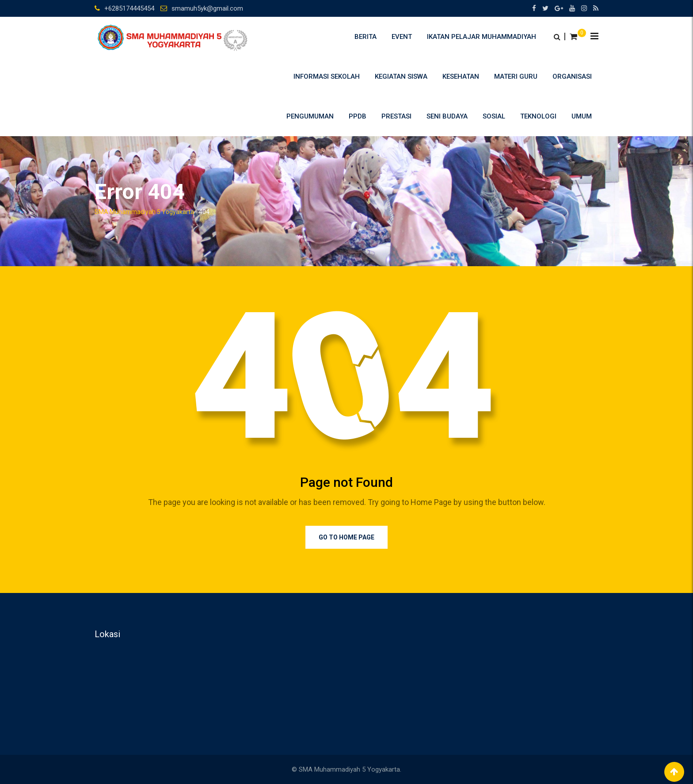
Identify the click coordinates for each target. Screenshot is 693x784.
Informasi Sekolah (327, 76)
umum (582, 116)
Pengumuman (310, 116)
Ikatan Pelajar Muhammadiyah (482, 37)
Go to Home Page (346, 537)
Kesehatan (461, 76)
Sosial (494, 116)
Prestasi (396, 116)
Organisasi (572, 76)
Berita (366, 37)
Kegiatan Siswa (401, 76)
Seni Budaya (447, 116)
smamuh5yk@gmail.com (207, 8)
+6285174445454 (129, 8)
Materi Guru (516, 76)
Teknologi (538, 116)
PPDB (358, 116)
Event (402, 37)
